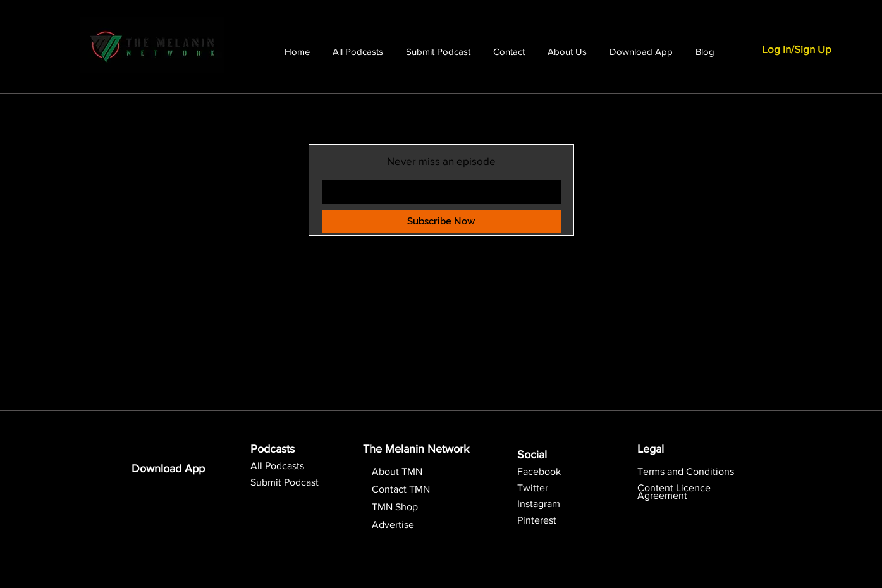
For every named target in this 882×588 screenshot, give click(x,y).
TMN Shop (395, 507)
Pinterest (537, 520)
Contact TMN (401, 489)
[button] (674, 492)
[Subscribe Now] (441, 221)
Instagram (539, 504)
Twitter (533, 488)
